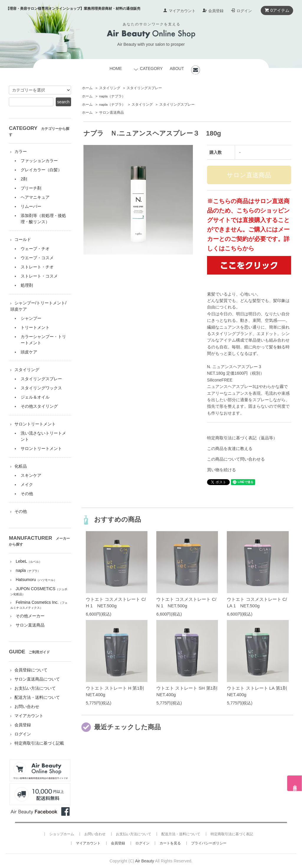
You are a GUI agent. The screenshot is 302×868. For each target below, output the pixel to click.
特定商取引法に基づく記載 (39, 743)
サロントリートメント (35, 424)
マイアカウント (182, 11)
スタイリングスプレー (144, 88)
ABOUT (177, 68)
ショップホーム (62, 834)
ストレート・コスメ (39, 276)
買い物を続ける (221, 470)
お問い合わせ (27, 707)
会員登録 (216, 11)
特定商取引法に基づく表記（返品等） (242, 438)
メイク (27, 484)
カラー (21, 151)
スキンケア (31, 475)
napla (112, 96)
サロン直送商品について (37, 679)
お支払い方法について (35, 688)
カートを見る (170, 843)
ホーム (87, 88)
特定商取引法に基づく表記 (232, 834)
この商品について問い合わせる (236, 459)
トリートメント (35, 327)
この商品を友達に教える (230, 448)
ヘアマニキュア (35, 197)
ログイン (244, 11)
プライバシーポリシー (209, 843)
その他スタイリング (39, 406)
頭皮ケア (29, 352)
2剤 (24, 179)
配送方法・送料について (37, 697)
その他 (27, 494)
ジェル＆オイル (35, 397)
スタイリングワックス (41, 388)
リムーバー (31, 206)
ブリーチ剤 (31, 188)
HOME (116, 68)
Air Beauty (145, 861)
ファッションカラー (39, 161)
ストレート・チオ (37, 267)
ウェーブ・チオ (35, 249)
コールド (23, 239)
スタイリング (110, 88)
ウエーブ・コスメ (37, 258)
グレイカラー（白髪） (41, 170)
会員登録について (31, 670)
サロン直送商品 (111, 112)
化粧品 (21, 466)
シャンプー (31, 318)
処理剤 (27, 285)
